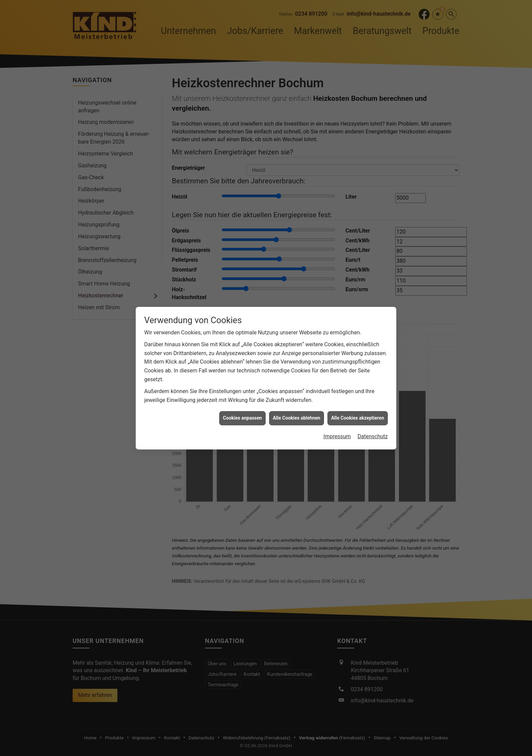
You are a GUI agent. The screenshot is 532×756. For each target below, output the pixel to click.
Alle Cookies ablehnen (297, 377)
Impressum (337, 396)
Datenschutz (373, 396)
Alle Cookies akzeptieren (358, 377)
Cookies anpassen (242, 377)
